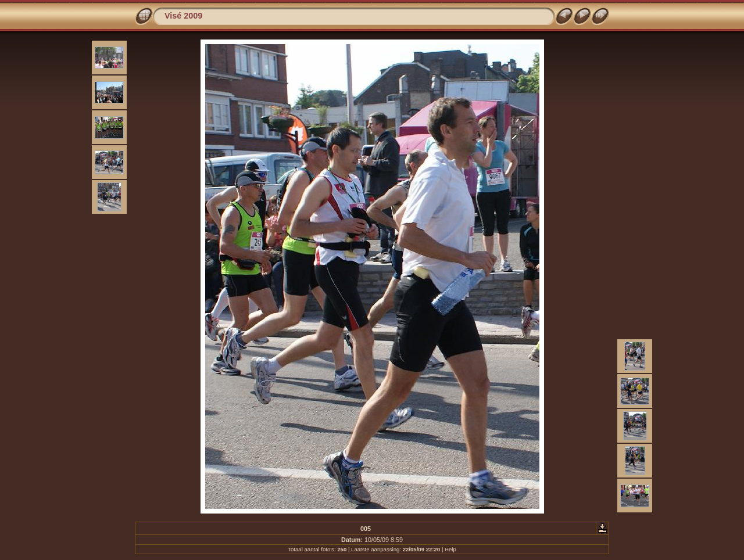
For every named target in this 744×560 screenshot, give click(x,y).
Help (450, 549)
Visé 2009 (183, 16)
